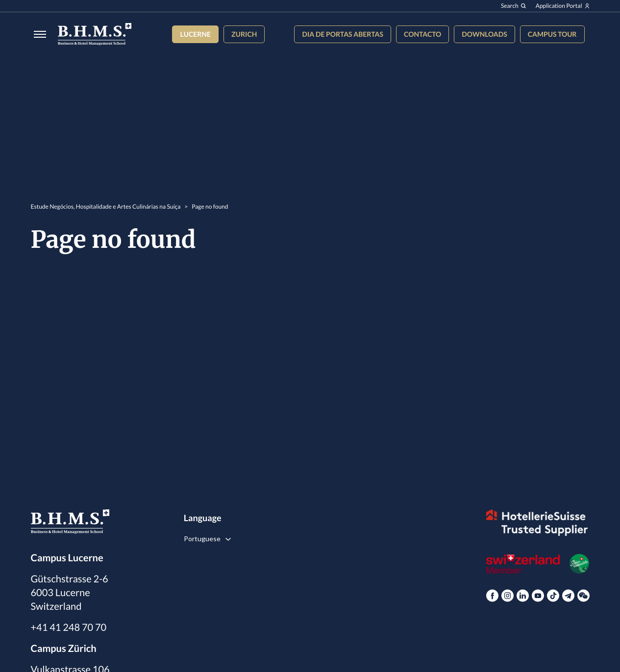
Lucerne (195, 34)
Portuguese (202, 539)
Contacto (422, 34)
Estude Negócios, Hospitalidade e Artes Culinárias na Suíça (106, 206)
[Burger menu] (37, 34)
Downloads (484, 34)
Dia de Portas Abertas (342, 34)
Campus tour (552, 34)
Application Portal (563, 6)
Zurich (244, 34)
